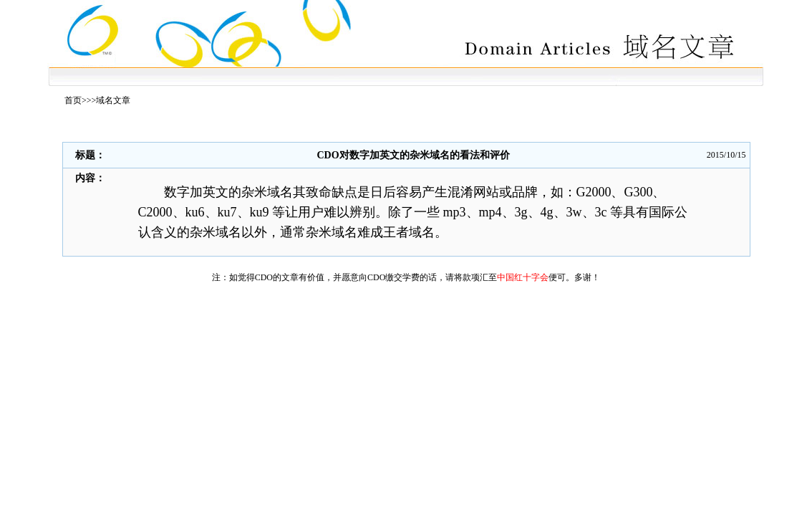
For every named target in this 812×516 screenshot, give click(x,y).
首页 (73, 100)
